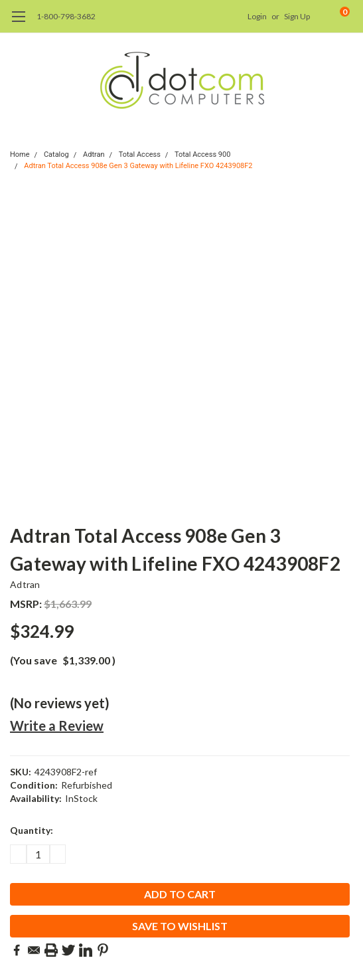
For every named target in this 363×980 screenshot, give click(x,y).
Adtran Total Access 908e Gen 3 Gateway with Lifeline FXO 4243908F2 (138, 166)
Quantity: (32, 830)
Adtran (94, 154)
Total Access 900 (202, 154)
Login (257, 16)
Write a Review (57, 726)
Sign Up (297, 16)
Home (20, 154)
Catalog (56, 154)
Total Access (140, 154)
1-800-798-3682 (66, 16)
